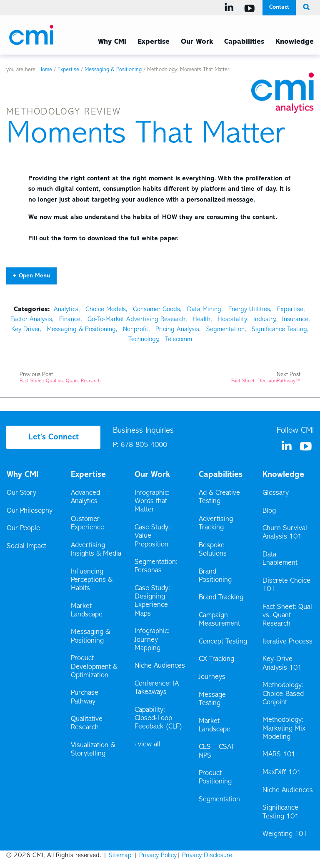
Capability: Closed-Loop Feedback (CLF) (159, 718)
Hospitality (232, 319)
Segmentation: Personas (156, 566)
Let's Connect (54, 437)
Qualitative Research (87, 723)
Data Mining (204, 309)
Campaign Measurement (220, 620)
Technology (143, 339)
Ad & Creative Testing (219, 497)
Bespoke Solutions (213, 550)
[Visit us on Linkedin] (231, 7)
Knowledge (283, 475)
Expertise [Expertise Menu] (154, 42)
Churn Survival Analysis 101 (285, 533)
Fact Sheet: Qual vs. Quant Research (287, 616)
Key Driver (25, 329)
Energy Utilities (249, 309)
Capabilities (221, 475)
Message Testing (212, 699)
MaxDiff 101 (282, 773)
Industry (264, 319)
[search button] (305, 7)
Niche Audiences (160, 666)
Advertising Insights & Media (96, 550)
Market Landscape (87, 611)
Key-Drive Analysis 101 (282, 663)
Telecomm (179, 339)
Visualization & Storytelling (93, 750)
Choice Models (106, 309)
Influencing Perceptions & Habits (92, 580)
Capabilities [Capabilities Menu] (244, 42)
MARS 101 (279, 755)
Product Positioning (216, 778)
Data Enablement (280, 559)
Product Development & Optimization (94, 667)
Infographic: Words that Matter (152, 501)
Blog (269, 511)
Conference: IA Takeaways (157, 688)
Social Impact (26, 546)
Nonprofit (136, 329)
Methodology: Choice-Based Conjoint (283, 694)
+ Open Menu (31, 276)
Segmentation (225, 329)
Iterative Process (287, 642)
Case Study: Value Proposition (152, 536)
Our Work (197, 42)
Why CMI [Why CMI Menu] (112, 42)
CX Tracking (217, 659)
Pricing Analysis (177, 329)
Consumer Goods (156, 309)
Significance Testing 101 (281, 812)
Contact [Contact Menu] (279, 7)
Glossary (276, 493)
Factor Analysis (31, 319)
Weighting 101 (285, 834)
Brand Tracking (221, 598)
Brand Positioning (215, 576)
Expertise (68, 70)
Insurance (295, 319)
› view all (147, 745)
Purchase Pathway (85, 697)
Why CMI (22, 475)
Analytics (66, 309)
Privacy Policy (158, 856)
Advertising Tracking (216, 524)
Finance (70, 319)
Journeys (213, 677)
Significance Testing (279, 329)
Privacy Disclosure (207, 856)
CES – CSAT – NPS (220, 751)
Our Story (21, 493)
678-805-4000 (144, 445)
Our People (23, 529)
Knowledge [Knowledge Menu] (295, 42)
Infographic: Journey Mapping (152, 640)
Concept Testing (223, 642)
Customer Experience (87, 524)
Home (45, 70)
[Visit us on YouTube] (251, 8)
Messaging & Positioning (113, 70)
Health (201, 319)
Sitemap (120, 856)
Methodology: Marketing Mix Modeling (284, 728)
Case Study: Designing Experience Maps (152, 601)
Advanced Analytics (85, 497)
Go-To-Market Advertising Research (136, 319)
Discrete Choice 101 (286, 585)
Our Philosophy (30, 511)
